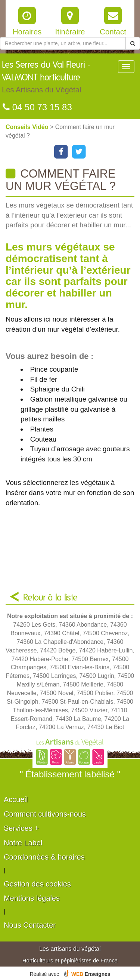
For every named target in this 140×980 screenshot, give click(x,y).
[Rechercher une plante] (63, 43)
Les (60, 79)
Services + (21, 828)
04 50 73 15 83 (37, 107)
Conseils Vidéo (28, 127)
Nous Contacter (30, 925)
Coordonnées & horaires (44, 857)
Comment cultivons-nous (45, 814)
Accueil (16, 799)
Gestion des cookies (37, 884)
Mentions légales (32, 898)
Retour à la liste (50, 598)
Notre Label (23, 843)
